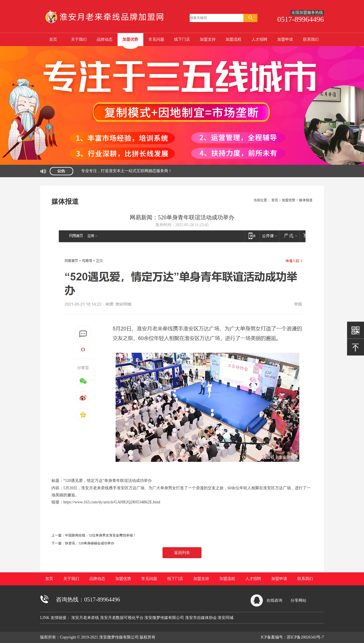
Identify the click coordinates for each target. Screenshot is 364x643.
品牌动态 (105, 39)
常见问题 (156, 39)
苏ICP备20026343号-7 (305, 637)
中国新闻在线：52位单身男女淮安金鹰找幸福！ (101, 535)
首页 (53, 39)
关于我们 (79, 39)
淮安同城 (226, 618)
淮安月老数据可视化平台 (122, 618)
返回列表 (182, 553)
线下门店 (182, 39)
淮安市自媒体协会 (201, 618)
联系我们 (311, 39)
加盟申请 (285, 39)
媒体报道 (306, 200)
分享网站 (298, 600)
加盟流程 (233, 39)
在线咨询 (274, 600)
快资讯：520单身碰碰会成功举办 (90, 543)
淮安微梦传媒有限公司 (165, 618)
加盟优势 (130, 39)
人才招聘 (259, 39)
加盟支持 (208, 39)
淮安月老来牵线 (86, 618)
